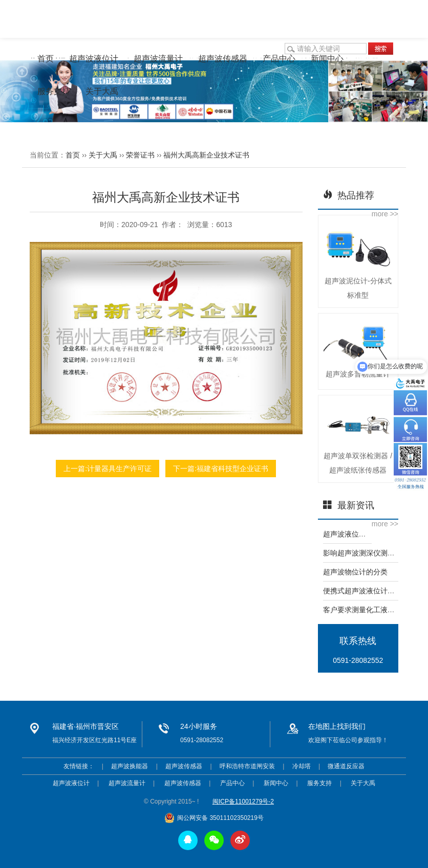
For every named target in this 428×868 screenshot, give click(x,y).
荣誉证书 (140, 155)
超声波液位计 (94, 59)
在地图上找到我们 (337, 726)
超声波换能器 (130, 766)
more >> (385, 214)
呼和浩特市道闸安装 (247, 766)
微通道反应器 (346, 766)
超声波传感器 (223, 59)
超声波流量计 (158, 59)
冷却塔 (302, 766)
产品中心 (279, 59)
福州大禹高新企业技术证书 (206, 155)
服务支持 (54, 91)
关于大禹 (102, 91)
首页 (46, 59)
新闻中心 (327, 59)
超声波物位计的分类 (355, 572)
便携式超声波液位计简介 (362, 591)
